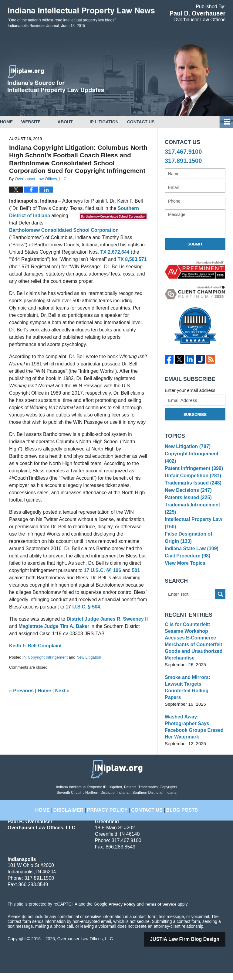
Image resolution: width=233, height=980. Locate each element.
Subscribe (195, 415)
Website (48, 122)
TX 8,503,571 (132, 259)
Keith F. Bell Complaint (35, 646)
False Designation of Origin (194, 551)
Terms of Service (160, 911)
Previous (21, 691)
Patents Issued (187, 509)
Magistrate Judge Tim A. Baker (54, 626)
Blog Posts (176, 813)
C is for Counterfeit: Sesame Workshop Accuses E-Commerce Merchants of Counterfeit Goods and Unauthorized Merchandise (195, 658)
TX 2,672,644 (115, 252)
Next (62, 691)
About (82, 122)
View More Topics (184, 582)
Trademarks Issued (191, 490)
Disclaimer (77, 813)
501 (136, 570)
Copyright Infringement (48, 657)
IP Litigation (121, 122)
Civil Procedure (186, 573)
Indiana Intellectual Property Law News (81, 18)
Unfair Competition (191, 481)
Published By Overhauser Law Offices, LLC (198, 13)
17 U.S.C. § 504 (83, 607)
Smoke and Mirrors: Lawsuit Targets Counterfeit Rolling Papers (195, 698)
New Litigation (89, 657)
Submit (195, 244)
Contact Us (166, 122)
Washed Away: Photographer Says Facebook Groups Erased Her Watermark (192, 734)
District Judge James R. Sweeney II (107, 619)
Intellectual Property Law (192, 536)
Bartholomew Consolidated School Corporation (64, 230)
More (220, 122)
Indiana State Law (190, 564)
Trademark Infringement (191, 521)
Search (220, 614)
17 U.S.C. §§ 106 (102, 570)
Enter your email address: (191, 390)
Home (15, 122)
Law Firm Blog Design (192, 946)
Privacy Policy (110, 813)
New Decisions (187, 500)
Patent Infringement (192, 472)
